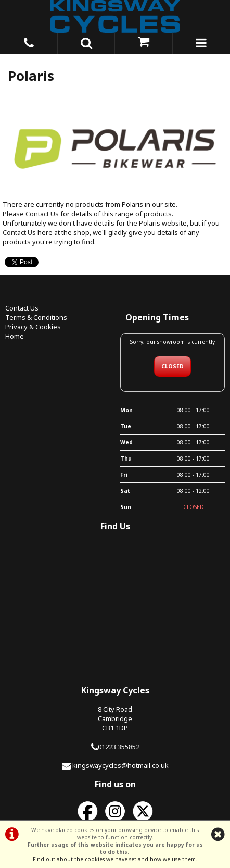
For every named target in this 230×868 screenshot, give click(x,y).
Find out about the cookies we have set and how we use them (114, 859)
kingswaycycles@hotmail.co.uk (120, 765)
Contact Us (42, 214)
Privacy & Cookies (33, 327)
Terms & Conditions (36, 317)
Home (15, 336)
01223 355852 (119, 747)
